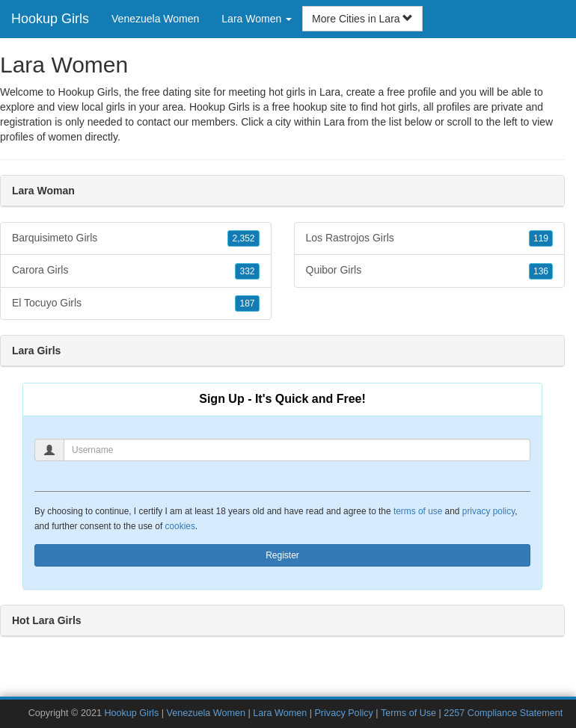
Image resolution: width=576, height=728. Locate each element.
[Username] (297, 450)
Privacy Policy (343, 713)
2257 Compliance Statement (503, 713)
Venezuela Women (155, 19)
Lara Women (280, 713)
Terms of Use (408, 713)
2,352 (243, 238)
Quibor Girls (430, 271)
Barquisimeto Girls (136, 238)
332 (247, 271)
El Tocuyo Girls (136, 303)
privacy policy (488, 511)
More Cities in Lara (362, 19)
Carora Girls (136, 271)
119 (541, 238)
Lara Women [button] (257, 19)
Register (282, 555)
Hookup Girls (50, 19)
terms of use (418, 511)
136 (541, 271)
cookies (180, 526)
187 (247, 303)
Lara (334, 122)
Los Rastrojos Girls (430, 238)
